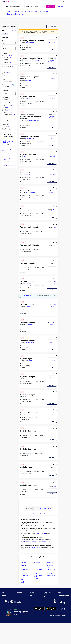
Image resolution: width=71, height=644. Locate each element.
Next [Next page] (49, 509)
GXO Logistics (27, 229)
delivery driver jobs (46, 541)
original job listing (30, 33)
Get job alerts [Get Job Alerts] (52, 27)
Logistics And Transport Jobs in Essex (15, 15)
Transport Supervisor (29, 209)
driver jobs (24, 541)
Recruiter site (19, 595)
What (7, 6)
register (44, 533)
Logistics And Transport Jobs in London (25, 581)
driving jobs (30, 541)
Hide (3, 79)
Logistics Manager (27, 377)
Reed (26, 379)
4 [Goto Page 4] (39, 509)
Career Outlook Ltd (30, 43)
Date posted (5, 91)
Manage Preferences (61, 635)
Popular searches (5, 606)
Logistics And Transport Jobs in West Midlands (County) (38, 576)
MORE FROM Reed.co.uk (47, 593)
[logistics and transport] (5, 34)
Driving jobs (17, 11)
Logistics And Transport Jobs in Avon (51, 575)
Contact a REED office (6, 615)
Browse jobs (61, 7)
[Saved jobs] (67, 2)
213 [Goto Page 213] (45, 509)
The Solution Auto (29, 81)
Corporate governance (49, 602)
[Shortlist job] (54, 38)
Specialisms (5, 97)
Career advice (5, 608)
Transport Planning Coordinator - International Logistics (31, 117)
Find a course (33, 599)
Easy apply (52, 49)
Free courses (33, 604)
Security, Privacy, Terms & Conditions (58, 637)
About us (46, 597)
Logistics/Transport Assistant (32, 41)
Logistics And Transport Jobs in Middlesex (39, 13)
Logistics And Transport (9, 26)
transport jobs (37, 541)
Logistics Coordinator (29, 155)
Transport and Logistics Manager (30, 78)
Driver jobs (10, 11)
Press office (47, 600)
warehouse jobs (25, 543)
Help (3, 614)
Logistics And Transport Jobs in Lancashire (38, 569)
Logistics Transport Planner (31, 59)
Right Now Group (28, 157)
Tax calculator (5, 610)
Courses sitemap (34, 612)
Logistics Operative (28, 97)
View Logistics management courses (10, 166)
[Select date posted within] (9, 93)
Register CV (53, 2)
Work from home (5, 601)
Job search (4, 597)
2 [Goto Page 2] (35, 509)
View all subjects (34, 601)
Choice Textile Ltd (29, 324)
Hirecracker (29, 361)
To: (3, 46)
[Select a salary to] (9, 49)
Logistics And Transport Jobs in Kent (38, 564)
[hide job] (56, 38)
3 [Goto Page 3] (37, 509)
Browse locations (5, 604)
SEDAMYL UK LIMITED (31, 193)
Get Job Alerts (26, 296)
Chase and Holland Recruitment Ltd (32, 61)
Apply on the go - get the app (38, 513)
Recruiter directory (6, 599)
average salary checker (35, 547)
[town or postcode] (37, 7)
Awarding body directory (35, 606)
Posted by (5, 70)
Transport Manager (28, 263)
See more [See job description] (23, 50)
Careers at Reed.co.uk (49, 599)
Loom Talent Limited (30, 139)
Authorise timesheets (63, 599)
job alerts (28, 532)
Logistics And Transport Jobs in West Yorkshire (51, 564)
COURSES (33, 592)
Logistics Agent (26, 359)
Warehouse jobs (44, 11)
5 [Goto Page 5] (41, 509)
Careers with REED (62, 608)
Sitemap (3, 617)
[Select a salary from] (9, 43)
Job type (4, 54)
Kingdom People (29, 265)
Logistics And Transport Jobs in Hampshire (16, 13)
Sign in (39, 533)
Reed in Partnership (63, 606)
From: (3, 41)
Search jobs (51, 7)
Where (28, 6)
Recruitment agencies (20, 601)
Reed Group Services (63, 601)
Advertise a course (34, 610)
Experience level (6, 118)
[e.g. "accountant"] (17, 7)
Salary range (5, 38)
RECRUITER (19, 592)
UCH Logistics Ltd (29, 99)
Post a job (18, 597)
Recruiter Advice (19, 603)
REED (60, 592)
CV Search (18, 599)
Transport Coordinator (29, 173)
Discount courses (34, 603)
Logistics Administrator (30, 413)
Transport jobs (24, 11)
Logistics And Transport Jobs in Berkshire (51, 569)
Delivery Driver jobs (34, 11)
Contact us (4, 595)
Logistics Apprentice (28, 191)
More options (6, 124)
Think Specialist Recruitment (33, 121)
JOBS (3, 592)
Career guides (33, 608)
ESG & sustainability (63, 617)
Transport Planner (27, 281)
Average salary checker (7, 612)
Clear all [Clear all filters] (14, 31)
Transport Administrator (30, 137)
